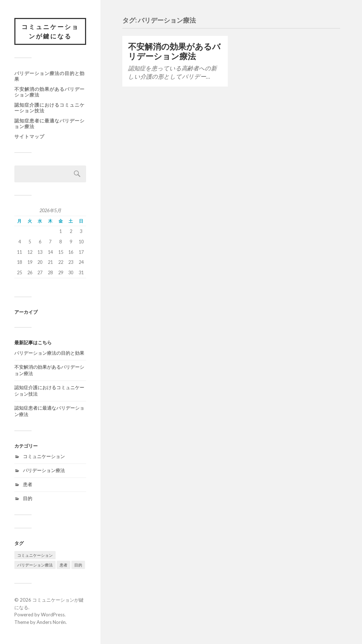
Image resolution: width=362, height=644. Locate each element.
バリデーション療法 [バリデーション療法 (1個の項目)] (35, 565)
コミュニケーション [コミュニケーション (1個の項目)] (35, 555)
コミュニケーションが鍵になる (50, 31)
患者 (28, 484)
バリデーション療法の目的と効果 (50, 76)
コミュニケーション (44, 456)
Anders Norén (51, 622)
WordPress (53, 615)
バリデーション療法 (44, 470)
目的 (28, 498)
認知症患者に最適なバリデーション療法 (50, 123)
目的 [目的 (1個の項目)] (78, 565)
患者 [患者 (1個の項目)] (64, 565)
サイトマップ (29, 136)
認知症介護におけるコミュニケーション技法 (50, 108)
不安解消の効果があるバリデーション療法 (50, 92)
